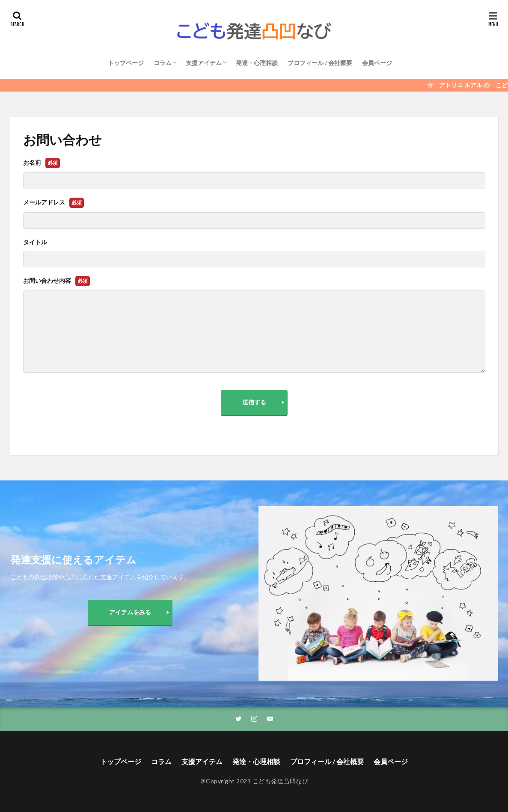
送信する (254, 402)
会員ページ (377, 63)
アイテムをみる (130, 612)
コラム (163, 63)
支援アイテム (204, 63)
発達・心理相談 (257, 63)
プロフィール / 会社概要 (320, 63)
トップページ (126, 63)
